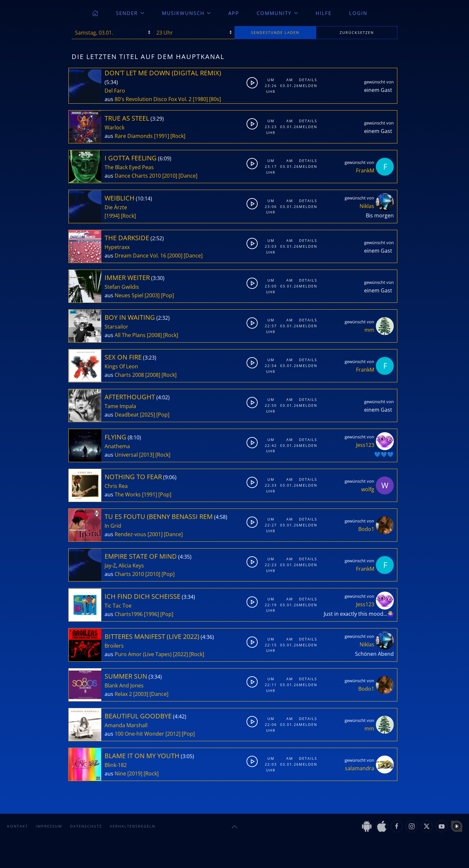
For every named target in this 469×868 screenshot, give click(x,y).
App (234, 13)
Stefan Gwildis (122, 287)
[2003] (152, 295)
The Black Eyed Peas (129, 167)
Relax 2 (123, 694)
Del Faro (115, 91)
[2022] (180, 654)
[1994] (112, 216)
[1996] (151, 614)
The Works (128, 494)
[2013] (147, 455)
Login (358, 13)
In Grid (113, 526)
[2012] (173, 734)
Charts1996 (129, 614)
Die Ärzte (116, 207)
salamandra (360, 768)
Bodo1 (366, 529)
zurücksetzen (357, 32)
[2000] (175, 256)
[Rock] (178, 136)
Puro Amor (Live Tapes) (143, 654)
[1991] (162, 136)
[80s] (215, 99)
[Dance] (188, 176)
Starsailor (116, 327)
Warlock (114, 127)
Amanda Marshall (126, 725)
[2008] (154, 335)
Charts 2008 (129, 375)
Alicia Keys (131, 566)
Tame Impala (120, 406)
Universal (126, 455)
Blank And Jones (124, 685)
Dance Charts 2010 (138, 176)
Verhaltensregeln (133, 826)
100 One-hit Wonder (139, 734)
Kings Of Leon (121, 366)
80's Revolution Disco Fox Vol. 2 (153, 99)
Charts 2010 (129, 574)
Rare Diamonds (134, 136)
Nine (120, 773)
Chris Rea (116, 486)
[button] (234, 827)
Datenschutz (86, 826)
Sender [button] (130, 13)
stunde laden (275, 32)
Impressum (49, 826)
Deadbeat (127, 415)
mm (369, 330)
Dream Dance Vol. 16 (140, 256)
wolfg (368, 489)
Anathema (117, 446)
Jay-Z (110, 566)
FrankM (365, 170)
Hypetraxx (117, 247)
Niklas (367, 206)
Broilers (114, 646)
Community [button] (277, 13)
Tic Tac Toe (118, 606)
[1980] (200, 99)
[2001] (155, 534)
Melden (307, 86)
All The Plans (130, 335)
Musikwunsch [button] (186, 13)
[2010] (170, 176)
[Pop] (167, 295)
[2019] (135, 773)
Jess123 (365, 445)
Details (307, 80)
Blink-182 (116, 765)
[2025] (148, 415)
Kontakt (18, 826)
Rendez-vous (130, 534)
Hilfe (324, 13)
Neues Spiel (129, 295)
